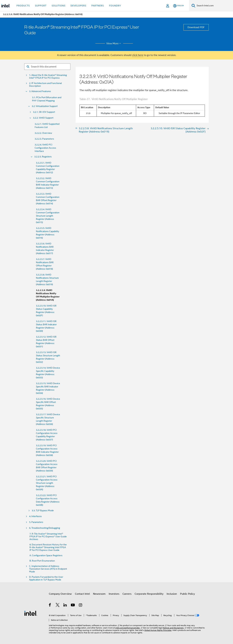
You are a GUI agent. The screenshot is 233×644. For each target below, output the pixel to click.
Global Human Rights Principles (158, 630)
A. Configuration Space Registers (46, 555)
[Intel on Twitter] (58, 606)
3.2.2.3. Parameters (44, 139)
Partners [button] (98, 6)
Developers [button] (78, 6)
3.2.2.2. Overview (43, 133)
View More (114, 44)
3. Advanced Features (40, 91)
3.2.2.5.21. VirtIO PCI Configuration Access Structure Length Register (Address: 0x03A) (47, 483)
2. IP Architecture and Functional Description (45, 85)
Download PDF (196, 27)
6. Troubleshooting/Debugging (45, 528)
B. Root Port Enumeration (42, 561)
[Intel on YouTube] (73, 606)
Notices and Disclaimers (173, 628)
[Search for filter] (47, 67)
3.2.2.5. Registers (43, 157)
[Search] (193, 6)
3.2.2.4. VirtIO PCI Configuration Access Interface (45, 148)
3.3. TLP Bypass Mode (43, 510)
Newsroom (99, 594)
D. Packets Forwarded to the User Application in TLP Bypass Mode (46, 578)
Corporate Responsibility (149, 594)
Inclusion (172, 594)
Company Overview (60, 594)
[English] (178, 6)
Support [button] (41, 6)
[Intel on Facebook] (50, 606)
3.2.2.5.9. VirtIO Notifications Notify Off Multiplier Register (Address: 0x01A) (48, 295)
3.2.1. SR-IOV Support (44, 112)
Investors (114, 594)
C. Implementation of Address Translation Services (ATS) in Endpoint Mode (48, 569)
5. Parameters (36, 522)
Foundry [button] (115, 6)
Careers (127, 594)
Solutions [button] (58, 6)
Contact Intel (82, 594)
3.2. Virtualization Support (45, 106)
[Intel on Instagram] (81, 606)
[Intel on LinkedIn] (65, 606)
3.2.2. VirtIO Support (43, 118)
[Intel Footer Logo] (31, 613)
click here (138, 55)
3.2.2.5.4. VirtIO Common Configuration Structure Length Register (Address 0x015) (48, 216)
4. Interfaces (35, 516)
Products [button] (23, 6)
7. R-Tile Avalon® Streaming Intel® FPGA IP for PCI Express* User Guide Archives (48, 537)
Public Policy (187, 594)
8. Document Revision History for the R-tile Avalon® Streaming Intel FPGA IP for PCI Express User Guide (48, 547)
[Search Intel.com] (214, 6)
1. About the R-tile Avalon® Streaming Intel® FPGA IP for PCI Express (48, 76)
